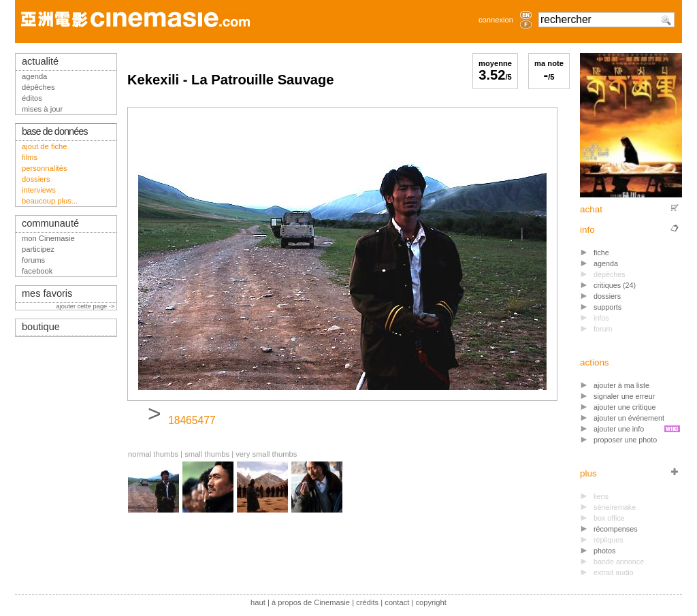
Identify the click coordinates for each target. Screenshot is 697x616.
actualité (40, 61)
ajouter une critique (625, 407)
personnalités (45, 168)
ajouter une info (619, 429)
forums (33, 260)
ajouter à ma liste (621, 385)
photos (604, 551)
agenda (606, 263)
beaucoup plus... (50, 201)
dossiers (607, 296)
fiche (601, 253)
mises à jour (42, 109)
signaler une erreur (624, 396)
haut (258, 602)
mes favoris (47, 293)
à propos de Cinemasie (311, 602)
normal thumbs (153, 454)
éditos (32, 98)
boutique (41, 327)
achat (591, 209)
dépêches (38, 87)
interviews (39, 190)
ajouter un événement (629, 418)
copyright (431, 602)
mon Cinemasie (48, 238)
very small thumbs (266, 454)
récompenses (616, 529)
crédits (367, 602)
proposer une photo (625, 440)
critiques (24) (615, 285)
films (30, 157)
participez (38, 249)
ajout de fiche (45, 146)
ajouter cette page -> (86, 306)
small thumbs (207, 454)
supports (607, 307)
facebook (37, 271)
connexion (496, 20)
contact (397, 602)
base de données (55, 131)
